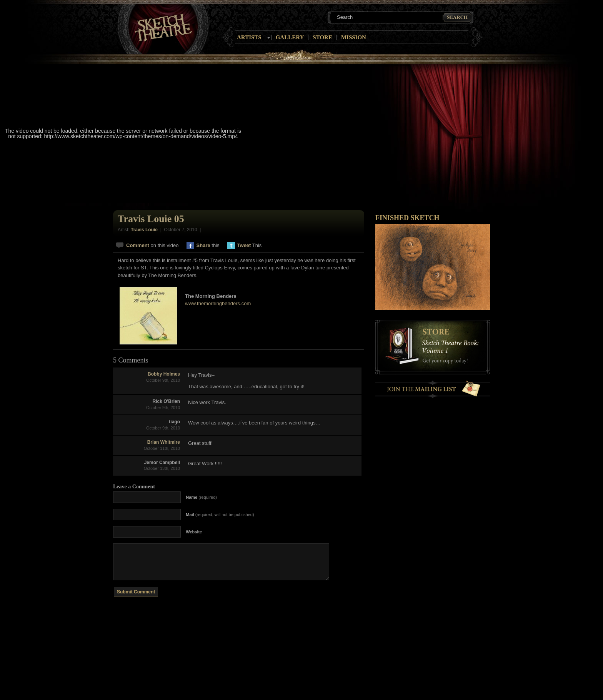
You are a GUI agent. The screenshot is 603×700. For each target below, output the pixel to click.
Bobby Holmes (164, 374)
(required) (201, 497)
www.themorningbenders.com (218, 303)
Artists (249, 37)
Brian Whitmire (164, 442)
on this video (152, 245)
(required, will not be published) (220, 515)
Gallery (290, 37)
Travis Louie (144, 230)
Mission (354, 37)
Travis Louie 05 (151, 219)
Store (322, 37)
